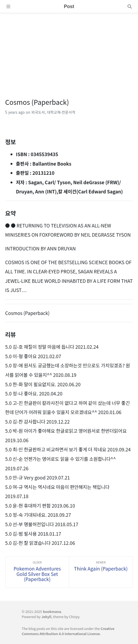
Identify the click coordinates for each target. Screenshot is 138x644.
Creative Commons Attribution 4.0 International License (68, 631)
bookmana (52, 611)
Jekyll (46, 617)
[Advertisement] (69, 51)
